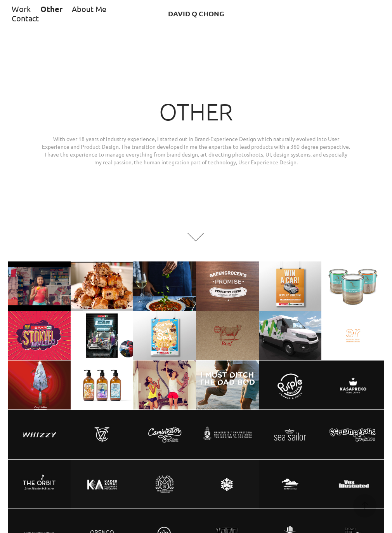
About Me (89, 9)
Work (21, 9)
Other (51, 9)
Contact (25, 18)
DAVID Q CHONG (196, 13)
